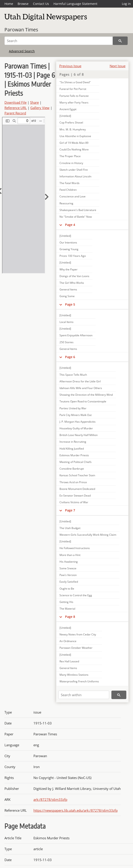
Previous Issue (70, 66)
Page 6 (70, 357)
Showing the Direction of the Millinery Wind (86, 395)
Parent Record (15, 113)
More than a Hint (70, 555)
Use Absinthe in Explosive (75, 136)
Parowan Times (21, 30)
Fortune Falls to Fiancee (74, 96)
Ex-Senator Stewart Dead (75, 496)
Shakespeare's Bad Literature (78, 210)
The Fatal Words (70, 183)
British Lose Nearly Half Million (79, 435)
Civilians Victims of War (74, 502)
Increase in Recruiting (73, 442)
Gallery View (40, 108)
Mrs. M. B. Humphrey (73, 129)
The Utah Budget (70, 528)
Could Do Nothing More (74, 149)
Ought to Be (67, 589)
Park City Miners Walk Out (76, 415)
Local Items (66, 322)
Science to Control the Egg (76, 595)
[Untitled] (65, 116)
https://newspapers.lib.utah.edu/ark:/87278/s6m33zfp (76, 810)
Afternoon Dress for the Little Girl (80, 381)
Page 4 (70, 225)
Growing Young (69, 249)
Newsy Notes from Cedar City (78, 634)
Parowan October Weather (76, 648)
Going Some (67, 296)
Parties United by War (73, 408)
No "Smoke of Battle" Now (76, 217)
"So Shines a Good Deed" (75, 82)
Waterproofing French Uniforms (79, 681)
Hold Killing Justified (72, 449)
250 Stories (66, 342)
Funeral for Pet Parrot (73, 89)
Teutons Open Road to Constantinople (83, 401)
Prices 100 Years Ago (73, 256)
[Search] (59, 41)
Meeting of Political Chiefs (76, 462)
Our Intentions (68, 242)
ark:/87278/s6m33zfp (50, 799)
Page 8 (70, 617)
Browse (23, 4)
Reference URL (16, 108)
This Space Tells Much (73, 375)
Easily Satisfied (69, 582)
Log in (126, 4)
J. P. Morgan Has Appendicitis (78, 422)
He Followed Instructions (75, 548)
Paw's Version (68, 575)
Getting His (66, 602)
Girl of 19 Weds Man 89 (74, 143)
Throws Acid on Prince (73, 482)
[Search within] (84, 695)
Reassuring (66, 203)
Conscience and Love (73, 196)
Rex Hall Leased (69, 661)
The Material (67, 609)
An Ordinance (68, 641)
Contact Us (41, 4)
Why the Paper (69, 269)
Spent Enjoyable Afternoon (76, 335)
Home (9, 4)
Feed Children (68, 190)
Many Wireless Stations (74, 675)
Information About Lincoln (75, 176)
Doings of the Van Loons (74, 276)
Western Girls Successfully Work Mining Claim (88, 535)
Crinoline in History (71, 163)
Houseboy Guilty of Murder (76, 428)
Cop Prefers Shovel (71, 123)
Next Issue (118, 66)
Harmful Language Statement (75, 4)
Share (34, 102)
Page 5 (70, 304)
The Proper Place (70, 156)
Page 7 (70, 510)
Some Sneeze (68, 568)
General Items (68, 289)
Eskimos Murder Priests (74, 455)
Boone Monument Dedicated (77, 489)
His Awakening (69, 562)
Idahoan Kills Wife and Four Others (81, 388)
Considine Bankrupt (72, 469)
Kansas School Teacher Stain (77, 475)
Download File (15, 102)
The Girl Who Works (72, 283)
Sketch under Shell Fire (74, 170)
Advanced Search (22, 51)
